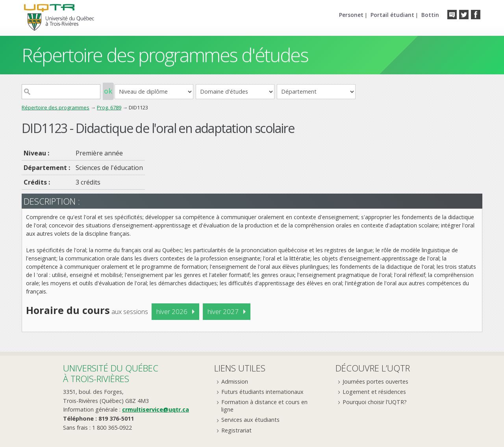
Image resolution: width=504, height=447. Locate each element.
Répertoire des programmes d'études (165, 55)
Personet (351, 15)
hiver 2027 (223, 311)
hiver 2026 (172, 311)
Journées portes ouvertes (375, 381)
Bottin (430, 15)
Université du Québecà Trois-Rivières (111, 373)
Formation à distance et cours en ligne (264, 406)
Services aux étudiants (250, 420)
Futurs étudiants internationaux (262, 392)
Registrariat (236, 430)
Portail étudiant (392, 15)
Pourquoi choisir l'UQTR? (375, 402)
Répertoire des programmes (56, 107)
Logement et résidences (374, 392)
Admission (235, 381)
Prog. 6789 (109, 107)
